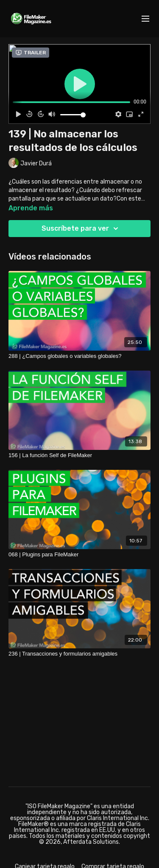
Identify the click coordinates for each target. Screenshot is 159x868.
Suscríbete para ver (81, 229)
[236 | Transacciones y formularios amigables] (79, 654)
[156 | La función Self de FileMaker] (79, 455)
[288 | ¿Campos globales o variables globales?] (79, 356)
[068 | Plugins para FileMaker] (79, 555)
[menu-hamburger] (145, 19)
